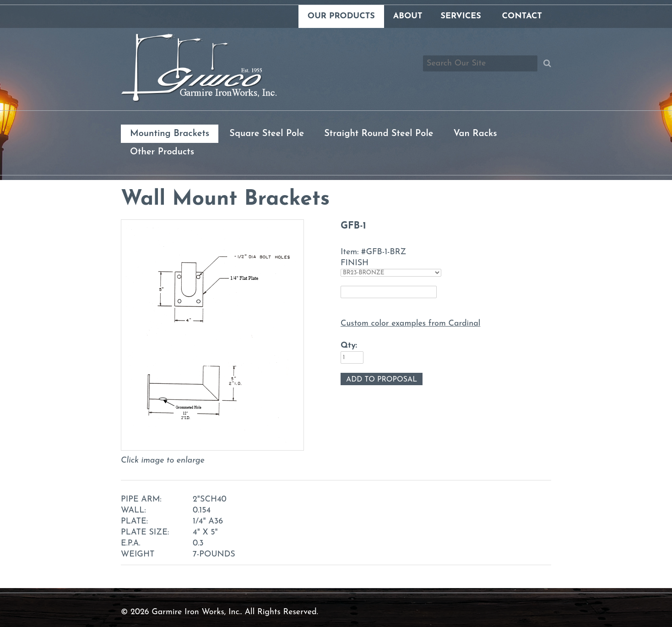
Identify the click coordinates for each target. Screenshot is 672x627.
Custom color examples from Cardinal (410, 324)
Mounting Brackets (170, 134)
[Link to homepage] (199, 100)
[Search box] (480, 63)
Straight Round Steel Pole (379, 134)
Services (461, 16)
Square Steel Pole (267, 134)
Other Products (162, 152)
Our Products (341, 16)
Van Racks (475, 134)
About (408, 16)
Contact (522, 16)
